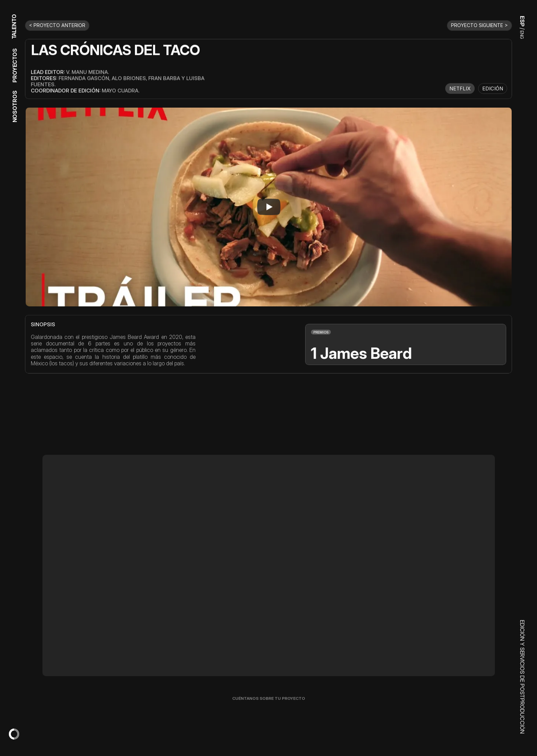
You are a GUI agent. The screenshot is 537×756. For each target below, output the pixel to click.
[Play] (269, 207)
